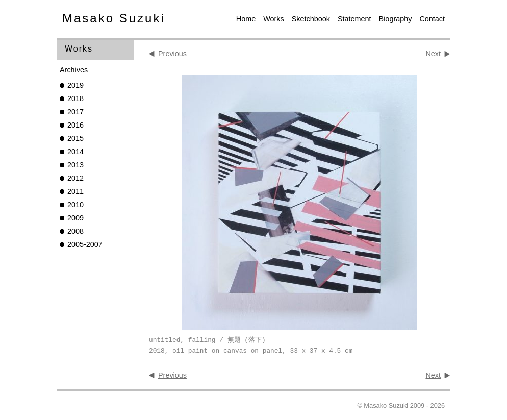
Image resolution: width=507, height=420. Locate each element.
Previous (172, 54)
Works (274, 19)
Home (246, 19)
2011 (75, 191)
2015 (75, 138)
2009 (75, 218)
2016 (75, 125)
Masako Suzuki (114, 18)
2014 (75, 152)
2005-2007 (85, 244)
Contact (432, 19)
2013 (75, 165)
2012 (75, 178)
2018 (75, 98)
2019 (75, 85)
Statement (354, 19)
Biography (396, 19)
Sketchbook (311, 19)
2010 (75, 205)
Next (433, 54)
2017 (75, 112)
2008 (75, 231)
